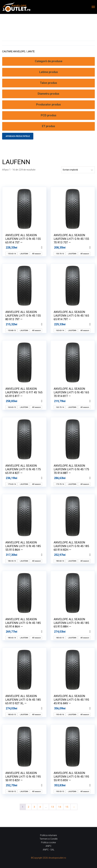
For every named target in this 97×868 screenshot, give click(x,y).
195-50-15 (12, 791)
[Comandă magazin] (78, 170)
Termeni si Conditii (49, 839)
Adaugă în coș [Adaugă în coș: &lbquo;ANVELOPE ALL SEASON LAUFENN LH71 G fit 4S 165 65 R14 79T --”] (93, 324)
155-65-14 (12, 254)
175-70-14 (60, 484)
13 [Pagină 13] (53, 807)
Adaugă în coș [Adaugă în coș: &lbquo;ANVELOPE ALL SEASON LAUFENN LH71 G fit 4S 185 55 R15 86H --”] (45, 555)
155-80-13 (12, 330)
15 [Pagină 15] (67, 807)
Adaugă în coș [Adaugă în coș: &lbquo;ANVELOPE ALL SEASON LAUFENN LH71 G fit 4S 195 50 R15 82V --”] (45, 785)
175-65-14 (12, 484)
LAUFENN (24, 254)
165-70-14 (60, 407)
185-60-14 (60, 561)
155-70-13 (60, 254)
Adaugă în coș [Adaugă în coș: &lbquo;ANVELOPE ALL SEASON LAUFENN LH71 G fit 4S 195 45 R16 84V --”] (93, 708)
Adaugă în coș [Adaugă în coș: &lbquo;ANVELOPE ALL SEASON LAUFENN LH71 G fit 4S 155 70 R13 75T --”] (93, 248)
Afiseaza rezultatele (18, 136)
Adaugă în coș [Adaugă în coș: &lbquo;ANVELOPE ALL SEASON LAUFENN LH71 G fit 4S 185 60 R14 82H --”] (93, 555)
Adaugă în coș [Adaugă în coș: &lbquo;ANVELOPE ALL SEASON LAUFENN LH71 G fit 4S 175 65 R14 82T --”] (45, 478)
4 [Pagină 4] (40, 807)
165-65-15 (12, 407)
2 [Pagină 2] (29, 807)
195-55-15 (60, 791)
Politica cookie (48, 842)
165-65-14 (60, 330)
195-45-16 (60, 714)
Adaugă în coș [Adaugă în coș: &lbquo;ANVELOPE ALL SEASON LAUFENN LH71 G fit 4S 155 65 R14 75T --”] (45, 248)
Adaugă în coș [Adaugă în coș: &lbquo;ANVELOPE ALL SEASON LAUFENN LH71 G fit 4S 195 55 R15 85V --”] (93, 785)
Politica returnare (48, 835)
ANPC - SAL (49, 850)
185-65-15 (60, 638)
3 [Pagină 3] (34, 807)
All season (36, 254)
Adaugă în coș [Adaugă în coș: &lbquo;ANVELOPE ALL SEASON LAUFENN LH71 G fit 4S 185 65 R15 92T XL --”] (45, 708)
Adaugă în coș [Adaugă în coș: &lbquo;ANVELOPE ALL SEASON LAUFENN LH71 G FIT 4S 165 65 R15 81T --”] (45, 401)
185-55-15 (12, 561)
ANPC (48, 846)
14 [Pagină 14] (60, 807)
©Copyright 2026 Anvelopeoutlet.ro (48, 858)
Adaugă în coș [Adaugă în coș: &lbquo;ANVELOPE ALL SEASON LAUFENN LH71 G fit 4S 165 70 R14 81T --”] (93, 401)
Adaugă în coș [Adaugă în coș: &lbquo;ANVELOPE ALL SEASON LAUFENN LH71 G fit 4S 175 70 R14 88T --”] (93, 478)
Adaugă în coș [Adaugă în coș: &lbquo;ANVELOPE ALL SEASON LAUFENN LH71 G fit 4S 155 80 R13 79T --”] (45, 324)
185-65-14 (12, 638)
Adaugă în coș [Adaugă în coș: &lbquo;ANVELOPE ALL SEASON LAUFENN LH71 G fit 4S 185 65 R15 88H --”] (93, 632)
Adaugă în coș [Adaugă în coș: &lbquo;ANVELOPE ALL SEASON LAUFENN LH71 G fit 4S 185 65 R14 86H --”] (45, 632)
